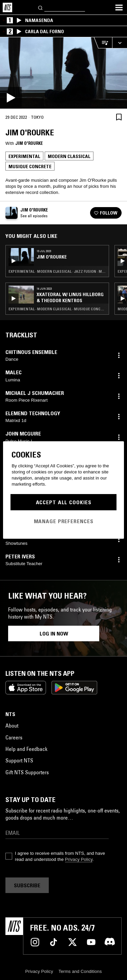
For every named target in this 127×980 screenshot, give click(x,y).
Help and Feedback (26, 749)
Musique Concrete (30, 166)
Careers (14, 737)
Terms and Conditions (80, 971)
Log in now (54, 633)
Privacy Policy (79, 859)
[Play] (63, 73)
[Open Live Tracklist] (103, 43)
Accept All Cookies (64, 502)
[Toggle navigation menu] (119, 7)
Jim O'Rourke (29, 143)
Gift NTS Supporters (27, 772)
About (12, 726)
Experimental (24, 156)
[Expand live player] (120, 43)
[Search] (41, 7)
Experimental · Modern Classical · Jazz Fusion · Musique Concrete (57, 271)
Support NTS (19, 760)
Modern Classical (69, 156)
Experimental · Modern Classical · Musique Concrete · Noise (57, 309)
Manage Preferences (64, 521)
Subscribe (27, 885)
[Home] (7, 7)
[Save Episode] (119, 117)
